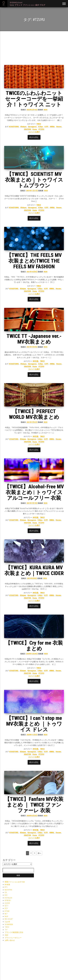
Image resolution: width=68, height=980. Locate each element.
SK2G (45, 110)
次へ (39, 853)
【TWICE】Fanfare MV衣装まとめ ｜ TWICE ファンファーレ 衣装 (34, 805)
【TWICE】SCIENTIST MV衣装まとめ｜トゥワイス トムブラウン (34, 180)
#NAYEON (27, 129)
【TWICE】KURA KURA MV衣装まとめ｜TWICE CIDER (34, 570)
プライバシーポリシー (13, 938)
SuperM (7, 922)
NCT (6, 914)
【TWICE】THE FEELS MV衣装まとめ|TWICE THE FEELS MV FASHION (34, 261)
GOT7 (7, 906)
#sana (35, 129)
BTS (6, 887)
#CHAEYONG (14, 289)
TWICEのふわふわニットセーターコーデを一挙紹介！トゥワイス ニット (34, 99)
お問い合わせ (10, 940)
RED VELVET (9, 919)
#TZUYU (41, 129)
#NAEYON (27, 598)
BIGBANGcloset (16, 3)
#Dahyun (23, 127)
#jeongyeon (32, 127)
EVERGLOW (8, 898)
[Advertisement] (34, 49)
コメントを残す (34, 132)
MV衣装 (36, 361)
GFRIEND (8, 900)
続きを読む (34, 137)
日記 (6, 935)
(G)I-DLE (7, 903)
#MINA (52, 127)
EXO (6, 895)
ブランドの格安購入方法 (14, 932)
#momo (59, 127)
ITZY (6, 908)
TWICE (39, 124)
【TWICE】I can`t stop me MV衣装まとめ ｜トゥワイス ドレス (34, 724)
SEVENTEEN (9, 924)
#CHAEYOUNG (14, 127)
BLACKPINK (8, 890)
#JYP (46, 127)
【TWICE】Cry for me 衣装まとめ (34, 646)
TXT (6, 930)
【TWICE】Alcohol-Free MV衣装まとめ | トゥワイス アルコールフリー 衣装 (34, 492)
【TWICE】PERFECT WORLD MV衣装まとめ (34, 414)
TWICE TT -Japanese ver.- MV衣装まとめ (34, 339)
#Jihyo (40, 127)
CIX (6, 892)
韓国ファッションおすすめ (15, 882)
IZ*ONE (7, 911)
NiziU (6, 916)
